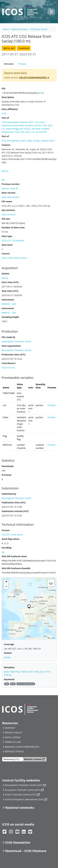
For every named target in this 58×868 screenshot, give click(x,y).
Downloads (8, 466)
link (41, 93)
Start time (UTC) (10, 282)
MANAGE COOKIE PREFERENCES (22, 747)
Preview (22, 64)
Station (6, 274)
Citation (6, 145)
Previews (7, 475)
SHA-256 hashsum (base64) (16, 568)
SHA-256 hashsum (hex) (14, 556)
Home (6, 29)
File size (6, 219)
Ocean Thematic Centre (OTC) (21, 794)
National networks (20, 808)
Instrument (8, 300)
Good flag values (11, 539)
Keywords (9, 679)
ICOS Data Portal (39, 29)
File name (7, 201)
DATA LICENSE (13, 737)
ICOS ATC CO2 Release (13, 240)
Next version (9, 193)
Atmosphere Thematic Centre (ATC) (24, 785)
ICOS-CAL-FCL (9, 368)
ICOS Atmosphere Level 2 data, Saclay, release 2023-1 (29, 141)
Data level (7, 245)
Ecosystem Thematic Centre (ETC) (23, 790)
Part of (5, 118)
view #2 (14, 188)
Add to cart (9, 48)
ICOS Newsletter (18, 842)
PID (4, 88)
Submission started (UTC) (15, 511)
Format (6, 530)
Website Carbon (33, 759)
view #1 (6, 188)
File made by (9, 337)
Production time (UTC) (14, 355)
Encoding (7, 548)
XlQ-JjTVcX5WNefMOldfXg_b (34, 77)
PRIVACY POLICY (14, 732)
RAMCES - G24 (9, 304)
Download (24, 48)
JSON (7, 672)
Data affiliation (10, 109)
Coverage (9, 644)
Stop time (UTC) (10, 291)
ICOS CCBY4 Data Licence (14, 258)
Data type (7, 236)
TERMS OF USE (13, 742)
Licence (6, 254)
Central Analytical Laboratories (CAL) (24, 799)
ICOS (4, 113)
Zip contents (8, 210)
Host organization (11, 346)
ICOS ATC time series (12, 535)
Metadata (9, 64)
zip (3, 552)
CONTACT (10, 728)
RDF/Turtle (28, 672)
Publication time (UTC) (14, 502)
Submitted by (9, 494)
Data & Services (20, 29)
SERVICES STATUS (14, 751)
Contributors (9, 363)
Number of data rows (13, 227)
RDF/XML (16, 672)
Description (8, 97)
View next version (11, 197)
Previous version (11, 184)
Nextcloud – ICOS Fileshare (26, 851)
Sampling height (10, 317)
